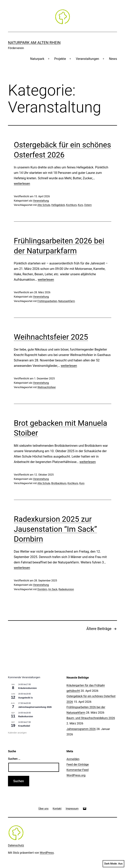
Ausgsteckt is (25, 698)
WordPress (47, 853)
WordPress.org (76, 775)
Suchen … (14, 759)
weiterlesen (22, 184)
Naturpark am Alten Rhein (34, 43)
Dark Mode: (113, 864)
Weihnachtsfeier (47, 387)
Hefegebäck (58, 205)
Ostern (88, 205)
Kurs (80, 205)
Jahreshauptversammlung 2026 (35, 707)
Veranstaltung (41, 201)
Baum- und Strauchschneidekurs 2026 (91, 718)
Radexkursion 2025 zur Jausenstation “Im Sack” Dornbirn (55, 529)
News (113, 59)
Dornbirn (42, 589)
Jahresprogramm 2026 (81, 729)
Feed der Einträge (78, 764)
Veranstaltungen (87, 59)
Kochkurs (71, 205)
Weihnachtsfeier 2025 (51, 337)
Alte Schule (44, 205)
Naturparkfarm (67, 301)
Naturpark (37, 59)
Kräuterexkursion (27, 688)
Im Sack (53, 589)
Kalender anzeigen (17, 733)
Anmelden (73, 759)
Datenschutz (16, 845)
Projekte (60, 59)
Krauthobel (24, 726)
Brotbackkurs (59, 483)
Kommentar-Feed (78, 770)
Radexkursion (66, 589)
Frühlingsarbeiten (47, 301)
